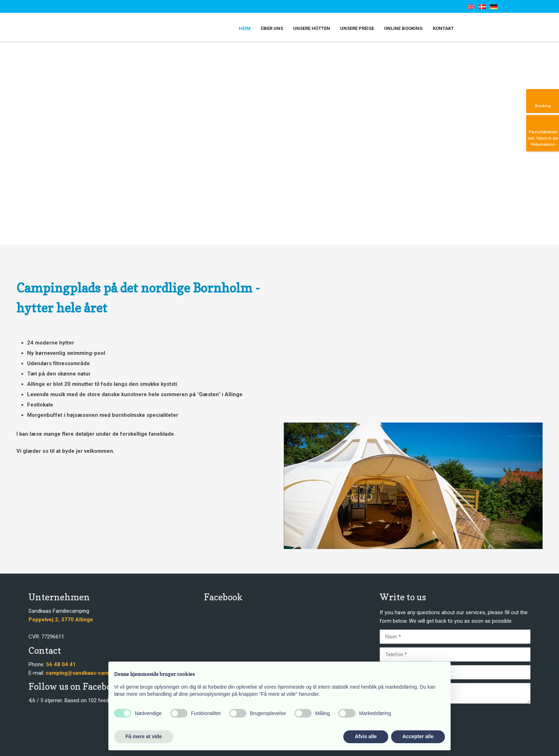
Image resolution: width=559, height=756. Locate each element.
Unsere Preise (357, 28)
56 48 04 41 (61, 664)
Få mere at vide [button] (144, 736)
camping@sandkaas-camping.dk (86, 673)
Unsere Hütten (312, 28)
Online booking (403, 28)
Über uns (272, 28)
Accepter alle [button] (418, 736)
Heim (245, 28)
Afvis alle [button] (366, 736)
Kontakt (443, 28)
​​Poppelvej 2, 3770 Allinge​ (61, 620)
